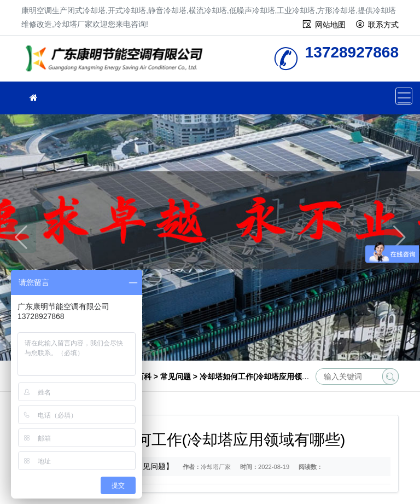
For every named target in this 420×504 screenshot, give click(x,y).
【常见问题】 (150, 466)
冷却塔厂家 (117, 62)
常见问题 (176, 376)
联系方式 (383, 25)
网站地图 (330, 25)
